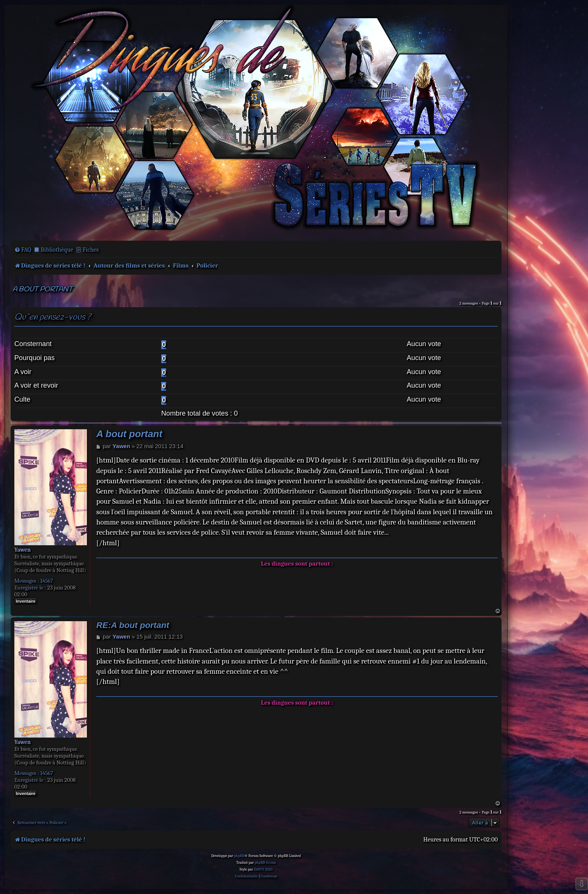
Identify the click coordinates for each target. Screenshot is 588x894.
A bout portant (42, 290)
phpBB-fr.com (265, 863)
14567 (46, 581)
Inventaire (26, 601)
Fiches (91, 250)
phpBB (239, 856)
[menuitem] (23, 250)
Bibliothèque (57, 250)
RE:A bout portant (133, 625)
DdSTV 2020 (263, 869)
